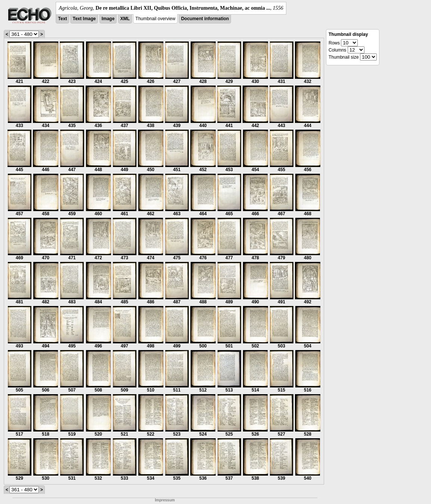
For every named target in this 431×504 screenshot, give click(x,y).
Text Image (84, 19)
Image (108, 19)
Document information (205, 19)
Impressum (165, 500)
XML (125, 19)
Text (62, 19)
